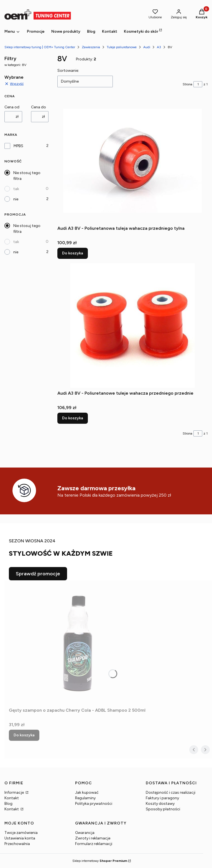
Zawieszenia (91, 47)
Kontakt (12, 798)
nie (16, 199)
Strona (187, 84)
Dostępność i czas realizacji (171, 792)
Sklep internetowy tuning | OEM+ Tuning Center (40, 47)
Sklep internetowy (100, 861)
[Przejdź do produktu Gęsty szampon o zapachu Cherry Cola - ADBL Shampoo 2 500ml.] (78, 643)
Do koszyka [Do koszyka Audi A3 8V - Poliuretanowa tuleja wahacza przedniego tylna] (73, 253)
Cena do (39, 107)
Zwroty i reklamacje (93, 838)
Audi (147, 47)
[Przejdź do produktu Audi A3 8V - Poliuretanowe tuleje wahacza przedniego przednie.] (132, 326)
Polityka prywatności (94, 804)
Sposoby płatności (163, 809)
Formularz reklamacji (94, 844)
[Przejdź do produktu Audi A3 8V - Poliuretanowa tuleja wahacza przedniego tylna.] (132, 161)
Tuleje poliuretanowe (122, 47)
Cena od (12, 107)
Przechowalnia (17, 844)
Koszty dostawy (160, 804)
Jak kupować (87, 792)
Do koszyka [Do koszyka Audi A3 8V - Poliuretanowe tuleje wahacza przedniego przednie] (73, 418)
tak (16, 189)
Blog (8, 804)
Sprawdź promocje (38, 574)
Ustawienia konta (20, 838)
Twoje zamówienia (21, 833)
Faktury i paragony (162, 798)
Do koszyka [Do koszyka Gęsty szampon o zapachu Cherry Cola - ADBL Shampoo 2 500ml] (24, 735)
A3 (159, 47)
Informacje (15, 792)
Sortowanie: (68, 71)
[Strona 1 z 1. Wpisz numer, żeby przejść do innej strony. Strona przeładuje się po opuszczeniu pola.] (198, 84)
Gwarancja (85, 833)
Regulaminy (85, 798)
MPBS (18, 146)
